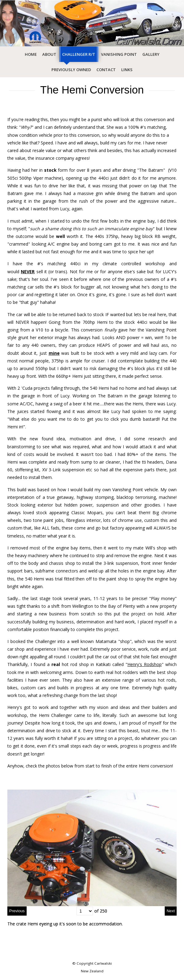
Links (127, 70)
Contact (106, 70)
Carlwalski (103, 963)
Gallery (151, 54)
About (49, 54)
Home (31, 54)
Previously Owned (71, 70)
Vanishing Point (119, 54)
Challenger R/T (79, 54)
